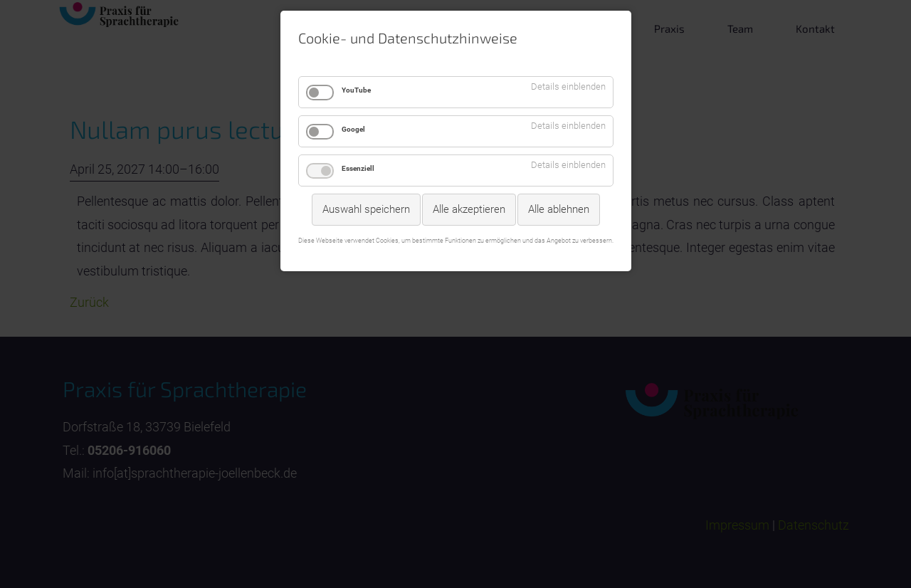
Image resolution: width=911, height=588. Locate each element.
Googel (353, 129)
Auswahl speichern (366, 209)
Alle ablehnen (559, 209)
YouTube (356, 90)
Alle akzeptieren (469, 209)
